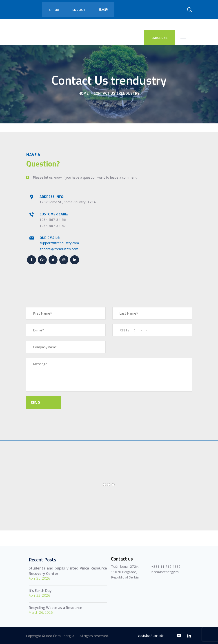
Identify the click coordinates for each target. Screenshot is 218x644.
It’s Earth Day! (41, 591)
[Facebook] (31, 260)
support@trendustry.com (59, 243)
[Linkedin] (75, 260)
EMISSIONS (159, 38)
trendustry (63, 249)
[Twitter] (53, 260)
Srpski (54, 10)
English (79, 10)
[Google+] (42, 260)
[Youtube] (179, 636)
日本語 (103, 10)
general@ (47, 249)
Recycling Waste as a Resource (56, 608)
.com (75, 249)
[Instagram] (64, 260)
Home (83, 94)
